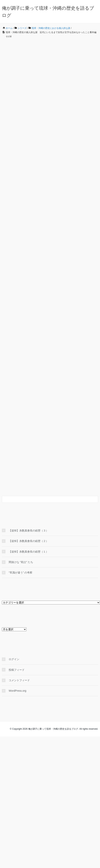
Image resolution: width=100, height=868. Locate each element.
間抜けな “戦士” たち (21, 562)
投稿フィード (17, 670)
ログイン (14, 659)
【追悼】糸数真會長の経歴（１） (29, 552)
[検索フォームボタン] (95, 499)
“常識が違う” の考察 (21, 573)
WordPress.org (17, 691)
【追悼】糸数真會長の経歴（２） (29, 541)
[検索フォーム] (46, 499)
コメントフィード (19, 680)
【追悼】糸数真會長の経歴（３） (29, 531)
